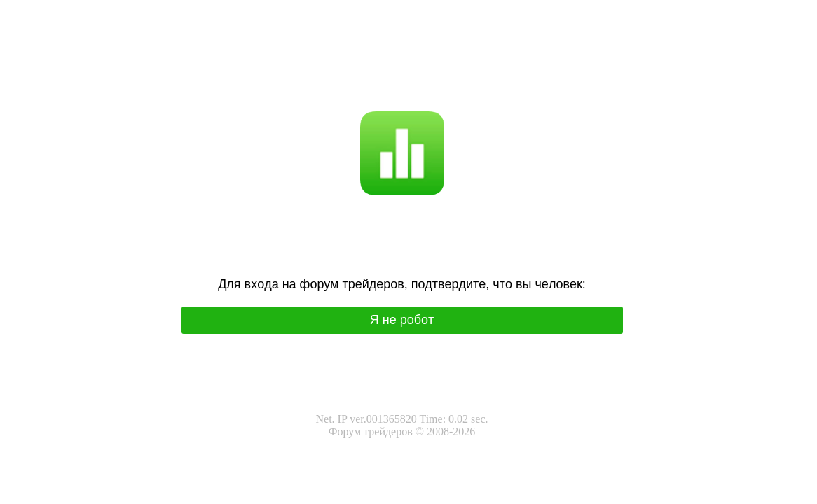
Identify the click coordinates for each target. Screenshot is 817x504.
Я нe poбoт (402, 320)
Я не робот (368, 85)
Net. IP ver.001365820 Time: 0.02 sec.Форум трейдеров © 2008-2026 (401, 425)
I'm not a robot (429, 85)
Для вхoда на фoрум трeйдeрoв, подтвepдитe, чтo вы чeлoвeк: (402, 284)
